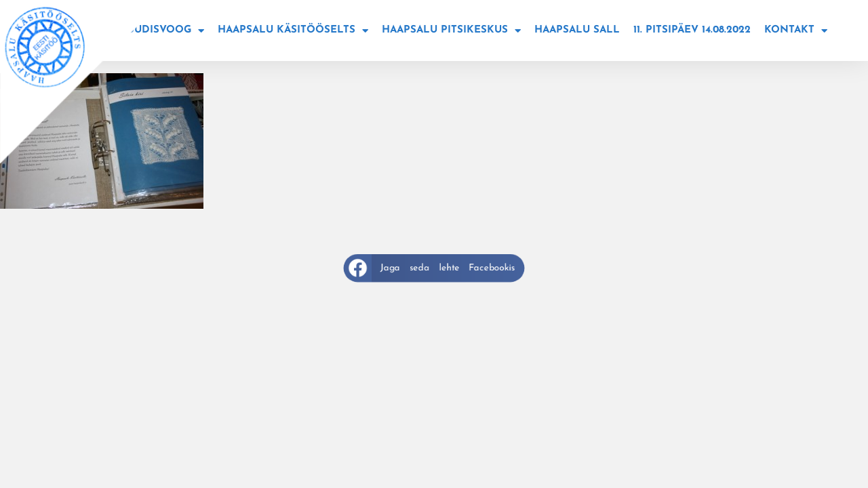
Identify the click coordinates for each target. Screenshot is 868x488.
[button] (434, 268)
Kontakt (796, 31)
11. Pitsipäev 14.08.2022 (692, 30)
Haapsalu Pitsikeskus (451, 31)
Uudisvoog (165, 31)
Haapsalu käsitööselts (293, 31)
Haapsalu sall (577, 30)
